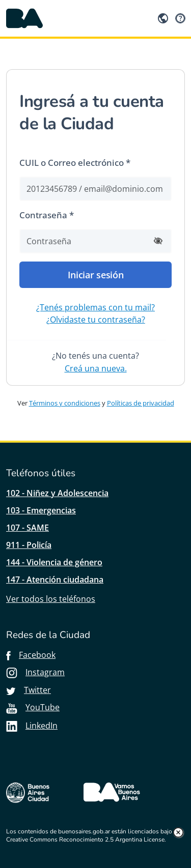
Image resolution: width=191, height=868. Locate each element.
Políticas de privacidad (141, 403)
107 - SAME (28, 528)
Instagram (35, 672)
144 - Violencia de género (54, 562)
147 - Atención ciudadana (55, 580)
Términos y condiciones (65, 403)
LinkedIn (32, 726)
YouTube (33, 707)
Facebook (31, 655)
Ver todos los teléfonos (51, 599)
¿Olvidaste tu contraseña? (96, 320)
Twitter (29, 690)
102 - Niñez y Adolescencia (57, 493)
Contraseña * (47, 215)
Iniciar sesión (96, 275)
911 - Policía (29, 545)
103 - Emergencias (41, 510)
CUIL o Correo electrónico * (75, 163)
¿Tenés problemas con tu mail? (95, 307)
